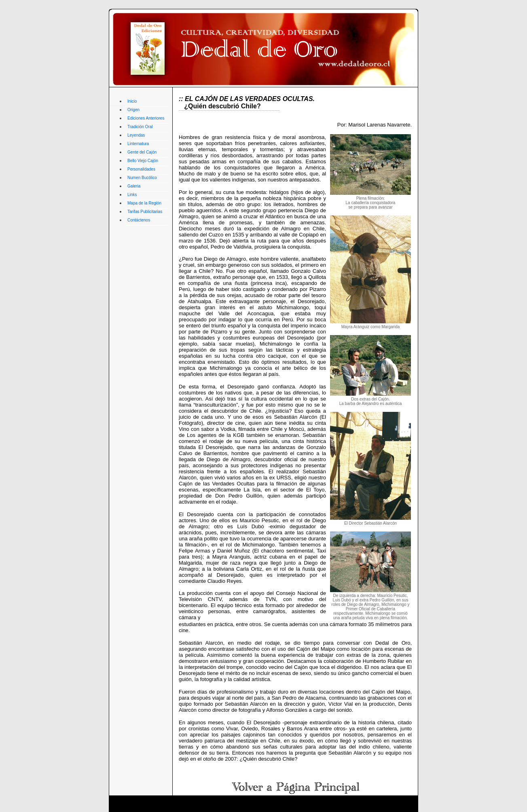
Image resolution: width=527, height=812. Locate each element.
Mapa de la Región (144, 203)
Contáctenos (139, 220)
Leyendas (136, 135)
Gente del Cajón (142, 152)
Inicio (132, 101)
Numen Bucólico (142, 178)
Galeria (134, 186)
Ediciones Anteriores (146, 118)
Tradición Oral (140, 127)
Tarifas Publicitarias (145, 212)
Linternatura (138, 144)
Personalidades (141, 169)
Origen (133, 110)
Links (132, 195)
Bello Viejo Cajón (143, 161)
